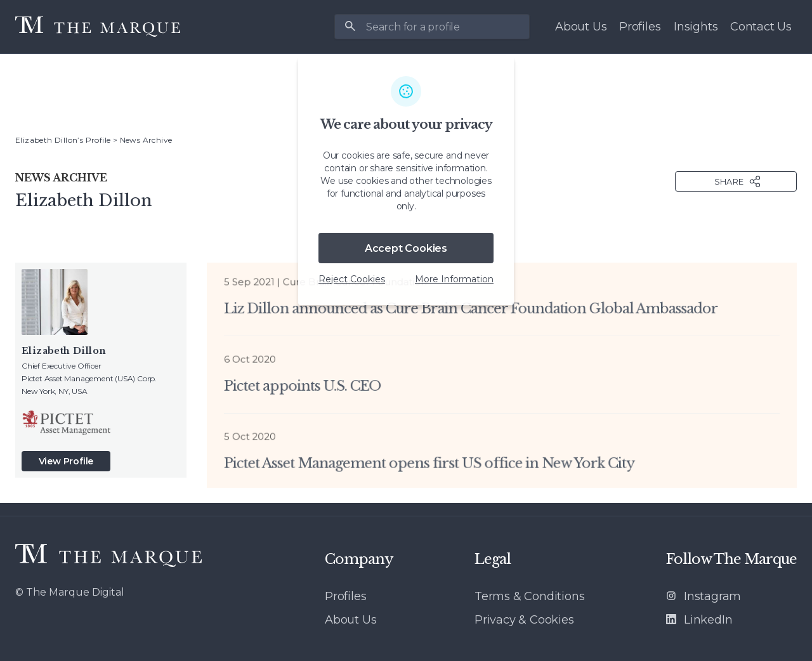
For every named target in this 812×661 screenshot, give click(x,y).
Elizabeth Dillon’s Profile (63, 140)
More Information (454, 279)
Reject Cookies (352, 279)
